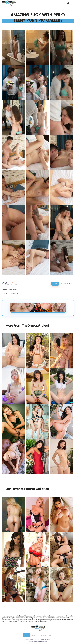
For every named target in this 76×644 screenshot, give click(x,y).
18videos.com (14, 293)
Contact (43, 635)
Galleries (34, 635)
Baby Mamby (13, 290)
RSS (50, 635)
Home (26, 635)
